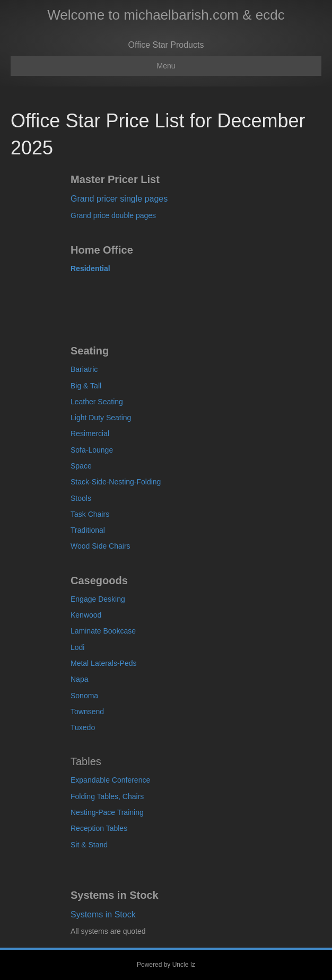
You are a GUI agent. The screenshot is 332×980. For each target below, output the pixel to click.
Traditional (88, 530)
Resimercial (90, 433)
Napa (79, 679)
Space (81, 466)
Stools (81, 498)
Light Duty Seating (101, 418)
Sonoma (84, 696)
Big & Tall (86, 386)
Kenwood (86, 615)
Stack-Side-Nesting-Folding (116, 482)
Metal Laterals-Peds (104, 663)
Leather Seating (97, 402)
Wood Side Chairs (101, 546)
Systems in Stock (103, 914)
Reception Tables (99, 828)
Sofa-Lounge (92, 450)
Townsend (87, 712)
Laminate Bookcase (103, 631)
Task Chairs (90, 514)
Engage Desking (98, 599)
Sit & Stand (89, 845)
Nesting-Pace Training (107, 812)
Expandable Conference (110, 780)
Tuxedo (83, 727)
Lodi (77, 647)
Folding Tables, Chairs (107, 796)
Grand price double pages (113, 215)
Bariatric (84, 369)
